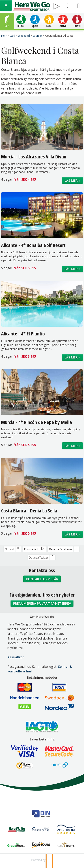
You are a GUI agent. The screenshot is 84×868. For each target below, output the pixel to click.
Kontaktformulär (42, 579)
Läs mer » (73, 180)
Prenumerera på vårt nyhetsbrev (42, 603)
